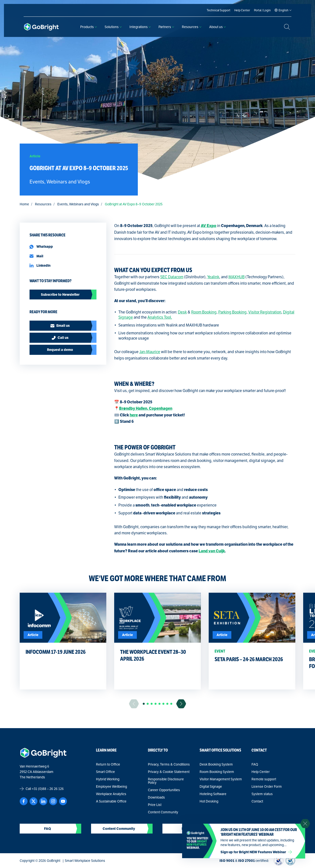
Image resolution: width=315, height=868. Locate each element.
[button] (144, 704)
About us (217, 27)
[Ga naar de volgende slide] (181, 704)
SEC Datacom (172, 277)
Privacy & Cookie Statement (169, 772)
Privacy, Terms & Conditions (169, 764)
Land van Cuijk (212, 551)
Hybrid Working (108, 779)
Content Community (163, 812)
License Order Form (267, 786)
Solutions (113, 27)
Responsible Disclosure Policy (166, 781)
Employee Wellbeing (111, 786)
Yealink (213, 277)
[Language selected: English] (283, 10)
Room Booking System (217, 772)
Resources (192, 27)
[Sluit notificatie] (305, 824)
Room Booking (204, 312)
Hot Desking (209, 801)
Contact (257, 801)
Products (88, 27)
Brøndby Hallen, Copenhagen (146, 409)
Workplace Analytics (111, 794)
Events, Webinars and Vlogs (78, 204)
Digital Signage (211, 786)
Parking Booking (232, 312)
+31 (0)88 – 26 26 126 (48, 789)
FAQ (255, 764)
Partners (166, 27)
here (134, 415)
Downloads (156, 797)
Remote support (264, 779)
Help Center (261, 772)
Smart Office (105, 772)
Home (24, 204)
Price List (155, 805)
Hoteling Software (213, 794)
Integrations (140, 27)
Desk (182, 312)
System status (262, 794)
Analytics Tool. (160, 317)
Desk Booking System (216, 764)
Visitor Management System (221, 779)
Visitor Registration (265, 312)
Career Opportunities (164, 790)
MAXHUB (236, 277)
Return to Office (108, 764)
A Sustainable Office (111, 801)
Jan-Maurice (150, 352)
